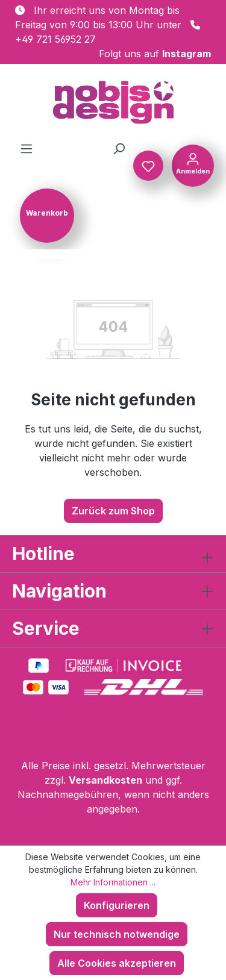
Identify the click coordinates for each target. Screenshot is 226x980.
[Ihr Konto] (193, 164)
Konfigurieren (117, 905)
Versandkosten (105, 780)
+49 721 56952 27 (55, 39)
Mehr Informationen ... (113, 882)
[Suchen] (119, 148)
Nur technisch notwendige (117, 934)
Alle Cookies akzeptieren (117, 963)
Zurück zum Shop (113, 511)
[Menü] (27, 148)
